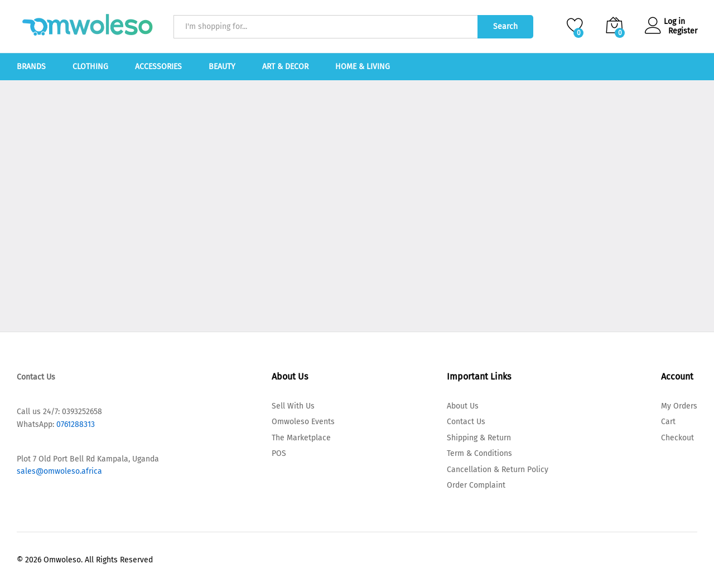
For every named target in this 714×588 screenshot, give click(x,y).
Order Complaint (476, 485)
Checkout (677, 438)
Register (683, 31)
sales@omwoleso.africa (59, 471)
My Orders (679, 406)
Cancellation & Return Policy (498, 470)
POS (279, 453)
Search (505, 26)
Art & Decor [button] (285, 67)
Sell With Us (293, 406)
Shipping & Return (479, 438)
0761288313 (74, 424)
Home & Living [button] (363, 67)
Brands (31, 67)
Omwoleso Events (303, 422)
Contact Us (466, 422)
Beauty (222, 67)
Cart (668, 422)
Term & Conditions (479, 453)
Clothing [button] (90, 67)
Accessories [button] (158, 67)
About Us (463, 406)
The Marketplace (301, 438)
